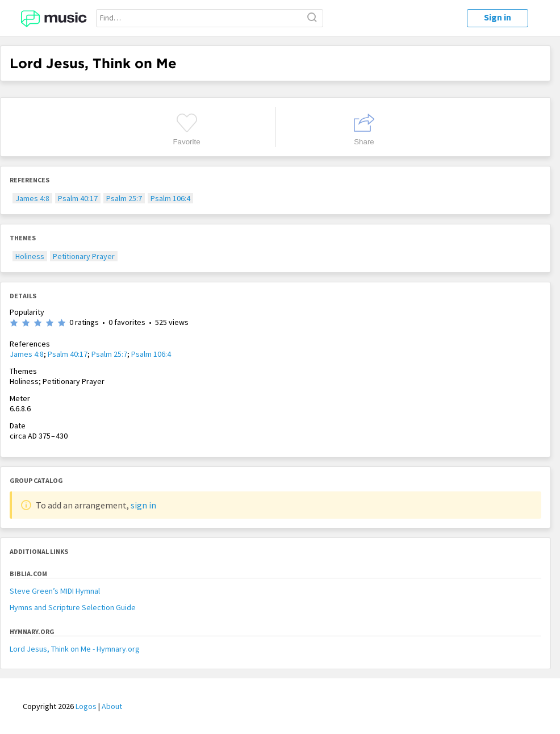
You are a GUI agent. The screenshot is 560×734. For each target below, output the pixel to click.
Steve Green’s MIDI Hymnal (55, 591)
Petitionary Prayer (84, 256)
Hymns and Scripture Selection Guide (73, 607)
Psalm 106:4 (170, 198)
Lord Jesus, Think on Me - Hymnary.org (75, 649)
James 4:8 (32, 198)
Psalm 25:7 (124, 198)
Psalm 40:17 (78, 198)
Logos (86, 706)
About (112, 706)
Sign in (498, 17)
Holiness (30, 256)
